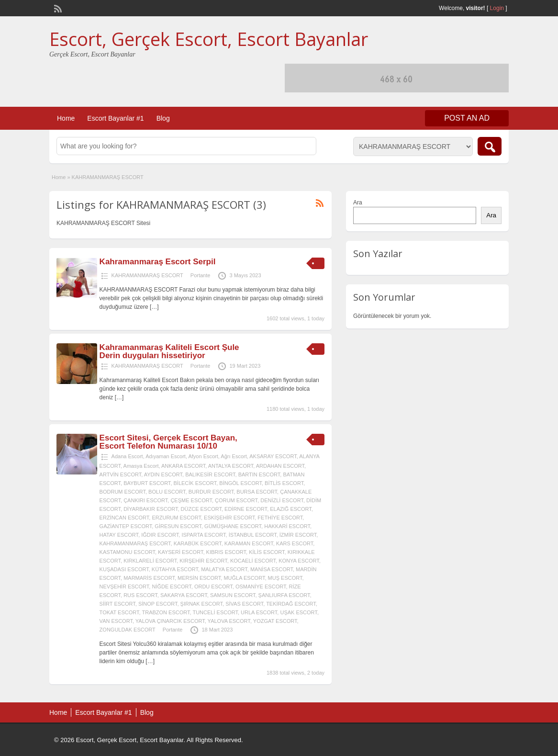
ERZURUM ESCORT (176, 518)
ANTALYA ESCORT (231, 466)
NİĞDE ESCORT (171, 587)
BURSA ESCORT (257, 492)
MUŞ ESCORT (285, 578)
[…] (154, 307)
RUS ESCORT (140, 595)
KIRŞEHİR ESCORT (203, 561)
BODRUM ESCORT (123, 492)
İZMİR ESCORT (298, 535)
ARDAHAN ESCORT (280, 466)
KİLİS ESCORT (267, 552)
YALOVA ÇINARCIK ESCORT (170, 621)
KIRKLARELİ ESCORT (150, 561)
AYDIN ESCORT (163, 474)
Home (66, 118)
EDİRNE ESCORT (246, 509)
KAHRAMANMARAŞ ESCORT (147, 275)
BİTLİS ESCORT (284, 483)
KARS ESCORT (295, 543)
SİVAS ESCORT (244, 604)
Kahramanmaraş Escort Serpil (158, 262)
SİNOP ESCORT (158, 604)
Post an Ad (467, 118)
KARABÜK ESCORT (198, 543)
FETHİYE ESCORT (280, 518)
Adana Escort (127, 456)
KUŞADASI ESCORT (124, 569)
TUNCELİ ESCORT (215, 612)
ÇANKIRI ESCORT (145, 500)
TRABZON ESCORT (166, 612)
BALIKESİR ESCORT (210, 474)
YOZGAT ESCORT (275, 621)
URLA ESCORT (259, 612)
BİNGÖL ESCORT (240, 483)
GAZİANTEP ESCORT (126, 526)
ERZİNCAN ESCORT (124, 518)
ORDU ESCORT (213, 587)
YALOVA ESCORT (229, 621)
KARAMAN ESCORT (249, 543)
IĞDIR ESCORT (160, 535)
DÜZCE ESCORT (201, 509)
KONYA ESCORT (299, 561)
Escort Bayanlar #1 (115, 118)
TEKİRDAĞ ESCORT (291, 604)
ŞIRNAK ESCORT (201, 604)
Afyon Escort (203, 456)
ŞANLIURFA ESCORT (284, 595)
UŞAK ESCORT (298, 612)
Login (497, 8)
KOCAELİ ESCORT (253, 561)
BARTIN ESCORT (259, 474)
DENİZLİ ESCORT (282, 500)
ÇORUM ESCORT (236, 500)
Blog (163, 118)
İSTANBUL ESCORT (253, 535)
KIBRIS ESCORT (226, 552)
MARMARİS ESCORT (149, 578)
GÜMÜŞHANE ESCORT (233, 526)
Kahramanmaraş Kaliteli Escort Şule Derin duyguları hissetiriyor (169, 351)
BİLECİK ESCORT (195, 483)
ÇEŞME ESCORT (191, 500)
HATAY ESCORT (119, 535)
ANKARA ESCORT (183, 466)
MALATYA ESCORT (224, 569)
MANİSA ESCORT (272, 569)
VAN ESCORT (116, 621)
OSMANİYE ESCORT (261, 587)
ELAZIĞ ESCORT (291, 509)
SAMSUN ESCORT (233, 595)
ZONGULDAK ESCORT (128, 630)
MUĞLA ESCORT (244, 578)
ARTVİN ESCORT (121, 474)
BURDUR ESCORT (211, 492)
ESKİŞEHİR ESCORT (229, 518)
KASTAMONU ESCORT (127, 552)
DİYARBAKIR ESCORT (151, 509)
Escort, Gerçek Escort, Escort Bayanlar (209, 39)
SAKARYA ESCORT (184, 595)
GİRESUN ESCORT (178, 526)
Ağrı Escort (234, 456)
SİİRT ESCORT (117, 604)
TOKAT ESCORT (119, 612)
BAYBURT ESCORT (147, 483)
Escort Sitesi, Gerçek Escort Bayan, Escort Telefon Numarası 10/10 (168, 442)
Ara (358, 203)
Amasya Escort (141, 466)
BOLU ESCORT (167, 492)
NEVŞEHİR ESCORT (124, 587)
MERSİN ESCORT (199, 578)
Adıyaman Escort (166, 456)
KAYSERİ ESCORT (180, 552)
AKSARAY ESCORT (273, 456)
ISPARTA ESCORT (203, 535)
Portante (201, 275)
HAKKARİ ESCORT (287, 526)
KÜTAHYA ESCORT (175, 569)
